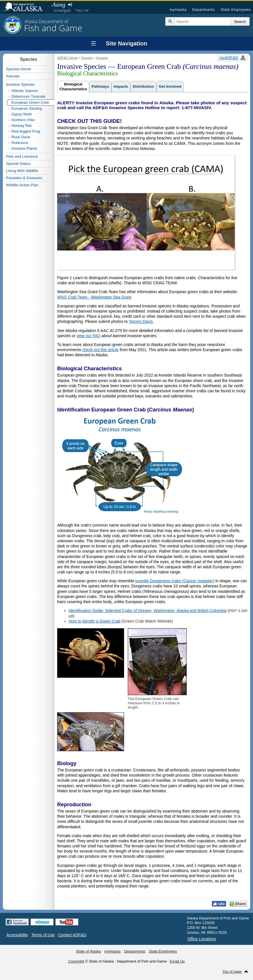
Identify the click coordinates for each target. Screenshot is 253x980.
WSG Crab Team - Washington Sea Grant (94, 297)
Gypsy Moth (22, 114)
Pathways (100, 86)
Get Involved (170, 86)
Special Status (18, 164)
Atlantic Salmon (25, 91)
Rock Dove (21, 137)
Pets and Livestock (22, 156)
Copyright (76, 961)
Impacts (121, 86)
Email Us (177, 961)
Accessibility (17, 935)
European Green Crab (30, 102)
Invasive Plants (24, 148)
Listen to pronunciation (70, 5)
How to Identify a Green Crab (94, 621)
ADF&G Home (67, 58)
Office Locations (202, 939)
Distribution (143, 86)
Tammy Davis (141, 321)
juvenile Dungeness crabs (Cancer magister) (175, 581)
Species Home (18, 69)
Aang (59, 4)
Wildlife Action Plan (22, 185)
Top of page (232, 972)
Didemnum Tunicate (28, 96)
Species (87, 58)
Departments (204, 10)
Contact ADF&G (72, 935)
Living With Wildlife (22, 171)
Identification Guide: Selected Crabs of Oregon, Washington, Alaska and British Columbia (148, 611)
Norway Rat (21, 126)
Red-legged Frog (26, 131)
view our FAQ (89, 336)
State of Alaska (25, 7)
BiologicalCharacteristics (73, 87)
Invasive (102, 58)
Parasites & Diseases (24, 178)
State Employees (236, 10)
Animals (13, 76)
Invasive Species (20, 84)
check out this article (100, 350)
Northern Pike (23, 120)
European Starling (27, 108)
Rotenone (20, 143)
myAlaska (178, 10)
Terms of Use (43, 935)
